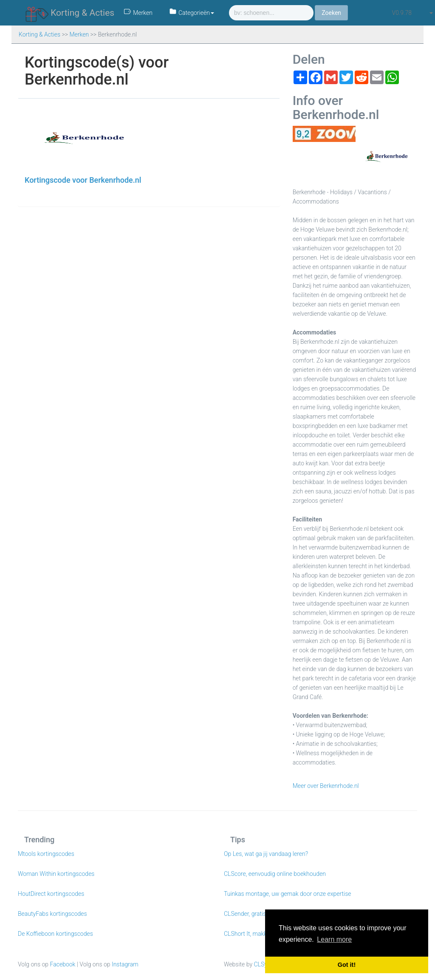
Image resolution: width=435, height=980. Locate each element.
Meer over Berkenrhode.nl (326, 786)
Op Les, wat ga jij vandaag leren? (266, 854)
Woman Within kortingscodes (56, 874)
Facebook (63, 964)
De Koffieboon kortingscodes (55, 934)
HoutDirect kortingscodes (51, 894)
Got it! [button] (347, 965)
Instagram (125, 964)
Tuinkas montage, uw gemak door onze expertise (288, 894)
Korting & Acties (70, 13)
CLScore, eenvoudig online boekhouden (275, 874)
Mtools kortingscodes (46, 854)
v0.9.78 (402, 13)
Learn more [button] (334, 939)
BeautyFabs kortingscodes (52, 914)
